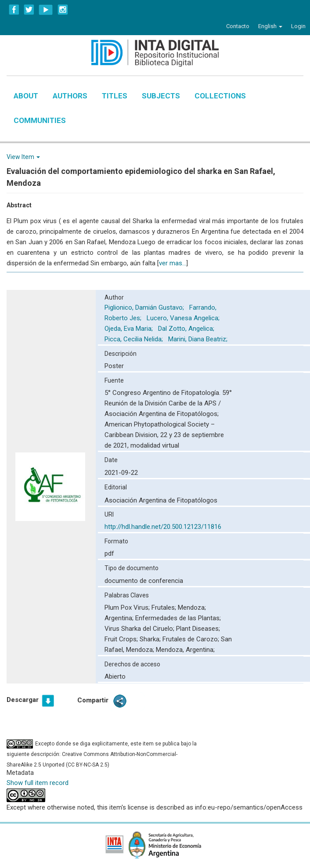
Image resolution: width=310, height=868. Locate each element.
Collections (220, 96)
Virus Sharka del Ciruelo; (140, 629)
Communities (40, 120)
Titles (115, 96)
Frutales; (165, 608)
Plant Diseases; (198, 629)
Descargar (23, 700)
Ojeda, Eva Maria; (130, 329)
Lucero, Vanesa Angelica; (184, 318)
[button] (270, 26)
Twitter (29, 10)
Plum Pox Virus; (128, 608)
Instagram (63, 10)
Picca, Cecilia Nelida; (135, 339)
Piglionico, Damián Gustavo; (145, 307)
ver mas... (173, 263)
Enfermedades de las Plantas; (178, 618)
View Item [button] (23, 157)
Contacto (238, 26)
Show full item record (38, 783)
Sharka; (151, 639)
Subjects (161, 96)
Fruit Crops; (122, 639)
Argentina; (120, 618)
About (26, 96)
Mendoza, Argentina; (185, 650)
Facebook (14, 10)
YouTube (46, 10)
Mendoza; (192, 608)
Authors (70, 96)
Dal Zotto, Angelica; (187, 329)
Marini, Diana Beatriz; (199, 339)
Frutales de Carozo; (192, 639)
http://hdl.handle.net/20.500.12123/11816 (163, 527)
